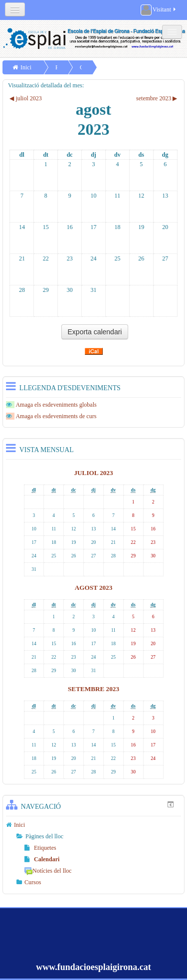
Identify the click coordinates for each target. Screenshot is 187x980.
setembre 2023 (93, 689)
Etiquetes (40, 848)
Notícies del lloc (48, 871)
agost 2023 (94, 588)
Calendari (42, 859)
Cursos (33, 882)
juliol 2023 (93, 473)
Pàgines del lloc (44, 836)
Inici (26, 67)
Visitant (159, 10)
